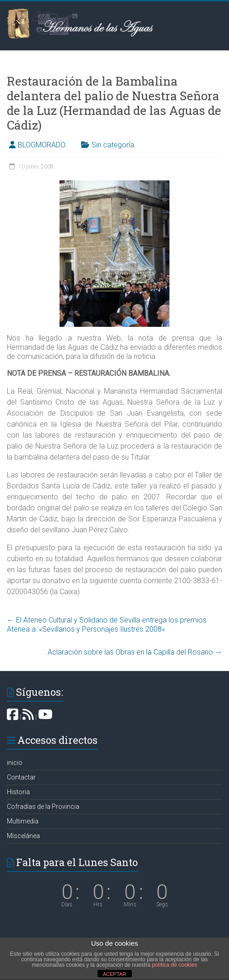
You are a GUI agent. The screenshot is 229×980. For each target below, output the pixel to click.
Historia (18, 792)
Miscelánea (23, 836)
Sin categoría (113, 145)
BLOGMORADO (42, 145)
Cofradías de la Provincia (43, 807)
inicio (15, 763)
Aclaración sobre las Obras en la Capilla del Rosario (135, 652)
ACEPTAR (114, 974)
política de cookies (175, 965)
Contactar (21, 777)
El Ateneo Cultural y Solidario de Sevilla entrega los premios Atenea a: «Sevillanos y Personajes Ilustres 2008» (107, 625)
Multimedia (23, 821)
